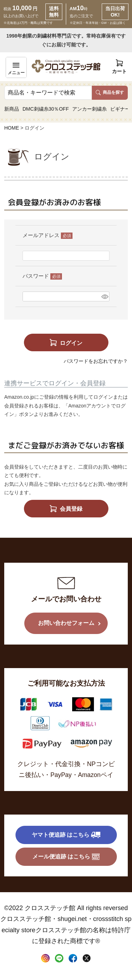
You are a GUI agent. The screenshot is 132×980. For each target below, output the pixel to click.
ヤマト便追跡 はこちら (66, 835)
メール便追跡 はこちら (66, 857)
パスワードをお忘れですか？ (96, 361)
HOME (12, 128)
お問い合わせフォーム (66, 623)
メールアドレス (48, 235)
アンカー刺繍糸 (89, 109)
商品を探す (110, 92)
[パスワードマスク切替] (104, 296)
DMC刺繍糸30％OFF (46, 109)
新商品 (12, 109)
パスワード (42, 276)
